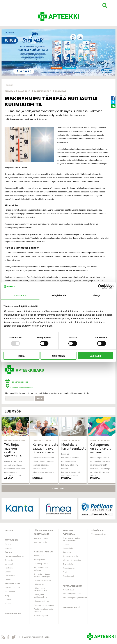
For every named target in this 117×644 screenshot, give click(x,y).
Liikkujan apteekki (42, 601)
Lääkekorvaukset (41, 538)
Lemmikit (9, 564)
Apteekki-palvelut (43, 552)
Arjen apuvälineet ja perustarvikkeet (71, 539)
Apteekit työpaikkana (72, 594)
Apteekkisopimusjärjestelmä (75, 598)
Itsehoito (8, 552)
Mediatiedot (10, 592)
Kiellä (21, 356)
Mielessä (9, 548)
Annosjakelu (39, 556)
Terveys (8, 544)
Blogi (7, 596)
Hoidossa (9, 568)
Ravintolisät (68, 564)
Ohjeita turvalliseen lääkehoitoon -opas (42, 575)
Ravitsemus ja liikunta (14, 556)
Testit (65, 572)
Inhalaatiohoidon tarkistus (41, 569)
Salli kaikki (96, 356)
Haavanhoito (68, 548)
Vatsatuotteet (68, 576)
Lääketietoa (10, 576)
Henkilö (8, 580)
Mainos (8, 604)
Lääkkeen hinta (40, 542)
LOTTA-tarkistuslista (42, 580)
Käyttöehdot (98, 531)
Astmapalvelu (40, 560)
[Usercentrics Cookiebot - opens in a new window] (100, 287)
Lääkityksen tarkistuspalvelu (41, 596)
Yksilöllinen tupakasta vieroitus (43, 610)
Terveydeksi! (12, 540)
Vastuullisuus (68, 590)
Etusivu (9, 531)
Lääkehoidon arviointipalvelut (41, 590)
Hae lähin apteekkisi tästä (19, 388)
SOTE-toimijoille (41, 616)
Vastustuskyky (69, 568)
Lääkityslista (39, 584)
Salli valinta (59, 356)
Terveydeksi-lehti (12, 588)
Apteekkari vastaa (12, 584)
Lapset (8, 572)
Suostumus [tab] (20, 295)
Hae (40, 398)
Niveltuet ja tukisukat (72, 560)
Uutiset (8, 600)
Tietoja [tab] (97, 295)
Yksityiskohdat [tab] (58, 295)
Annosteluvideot (14, 614)
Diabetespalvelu (41, 564)
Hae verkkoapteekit (16, 382)
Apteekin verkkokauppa (44, 605)
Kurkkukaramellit (70, 556)
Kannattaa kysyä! (72, 608)
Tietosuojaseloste (99, 534)
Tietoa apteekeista (72, 586)
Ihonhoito (9, 560)
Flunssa (66, 544)
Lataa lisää (58, 489)
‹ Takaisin (9, 85)
